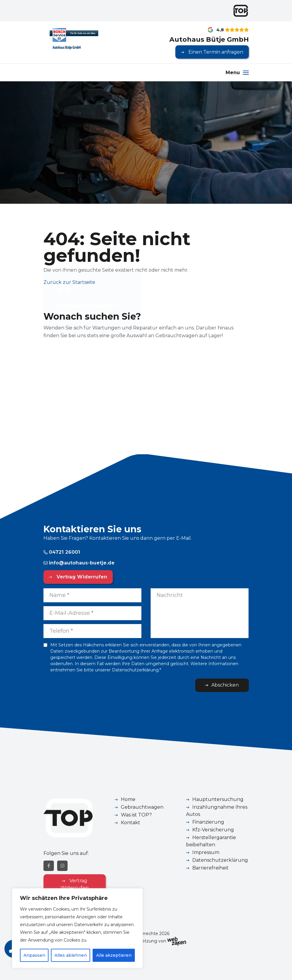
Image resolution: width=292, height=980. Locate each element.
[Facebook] (49, 866)
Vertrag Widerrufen (81, 577)
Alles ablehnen (71, 955)
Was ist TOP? (136, 815)
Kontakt (131, 823)
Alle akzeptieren (114, 955)
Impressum (206, 852)
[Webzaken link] (177, 941)
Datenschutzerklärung (220, 860)
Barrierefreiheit (210, 868)
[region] (77, 928)
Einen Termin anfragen (215, 52)
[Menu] (237, 73)
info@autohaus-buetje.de (79, 563)
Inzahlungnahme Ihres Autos (217, 811)
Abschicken (225, 685)
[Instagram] (62, 866)
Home (128, 799)
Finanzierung (208, 822)
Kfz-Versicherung (213, 830)
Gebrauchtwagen (142, 807)
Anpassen (34, 955)
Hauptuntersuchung (218, 799)
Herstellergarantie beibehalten (211, 841)
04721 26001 (62, 552)
